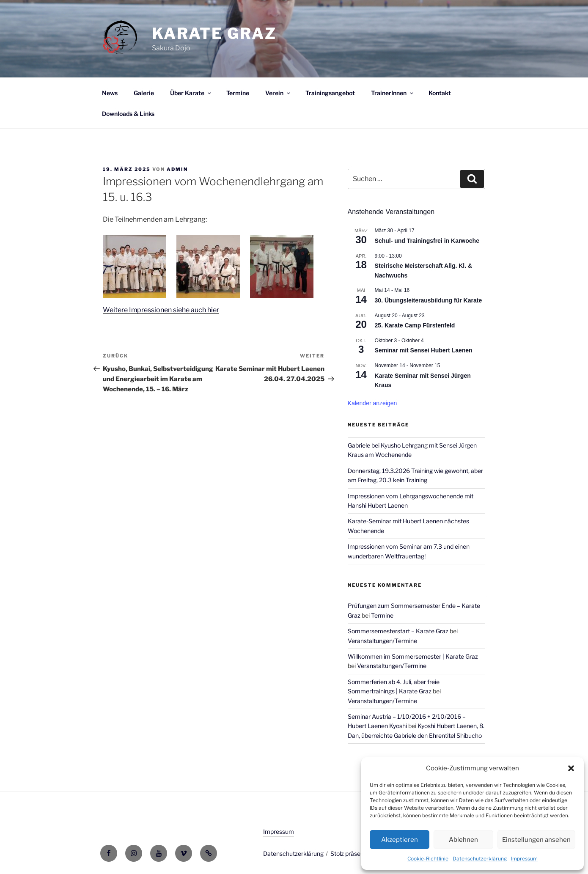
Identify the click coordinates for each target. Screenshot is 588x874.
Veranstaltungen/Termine (382, 641)
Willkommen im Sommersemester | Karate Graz (413, 656)
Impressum (524, 859)
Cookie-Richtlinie (428, 859)
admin (177, 169)
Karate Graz (214, 33)
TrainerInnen (393, 93)
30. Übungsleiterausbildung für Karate (429, 300)
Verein (278, 93)
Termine (238, 93)
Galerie (144, 93)
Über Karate (191, 93)
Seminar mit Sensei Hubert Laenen (424, 350)
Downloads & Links (128, 114)
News (110, 93)
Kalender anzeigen (372, 403)
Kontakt (440, 93)
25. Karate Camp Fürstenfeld (415, 325)
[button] (571, 768)
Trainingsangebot (330, 93)
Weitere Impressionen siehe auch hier (161, 310)
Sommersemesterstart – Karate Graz (398, 631)
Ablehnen (463, 840)
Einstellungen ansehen (536, 840)
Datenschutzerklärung (480, 859)
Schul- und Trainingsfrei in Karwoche (427, 241)
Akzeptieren (400, 840)
